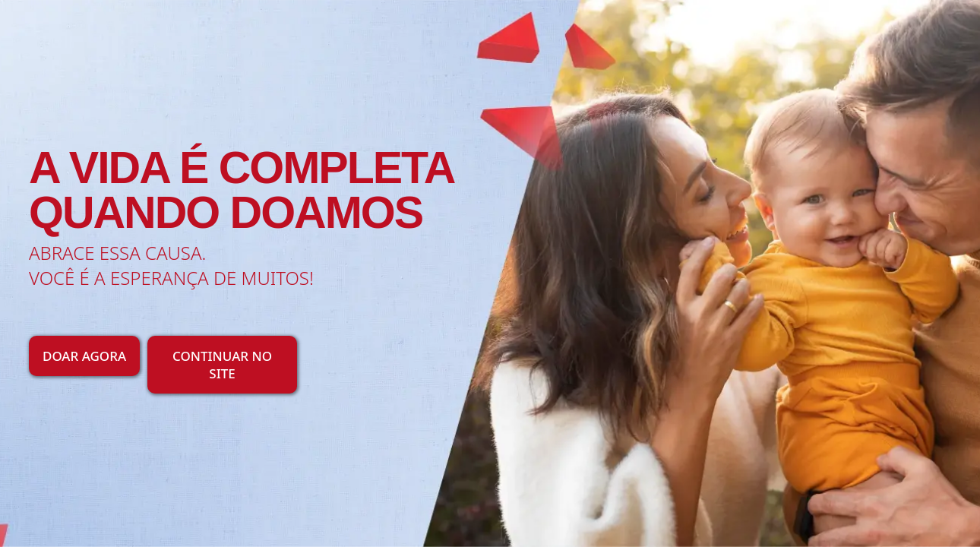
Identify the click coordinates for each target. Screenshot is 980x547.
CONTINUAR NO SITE (222, 365)
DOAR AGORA (84, 356)
